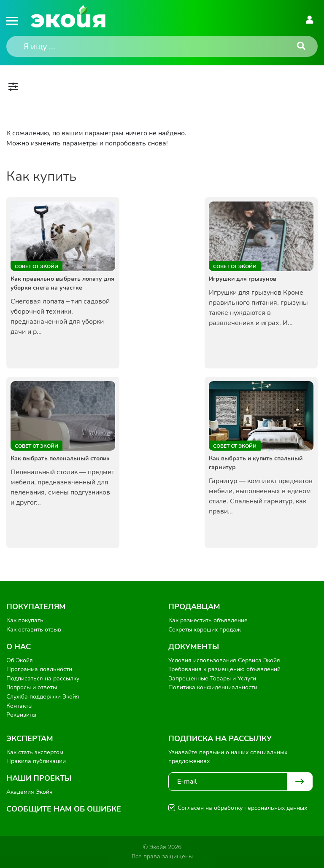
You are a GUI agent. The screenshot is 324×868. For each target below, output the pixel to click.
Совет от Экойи (36, 266)
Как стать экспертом (35, 752)
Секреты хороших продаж (205, 630)
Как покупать (25, 620)
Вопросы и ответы (32, 687)
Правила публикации (36, 761)
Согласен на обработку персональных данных (242, 808)
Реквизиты (21, 715)
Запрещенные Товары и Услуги (212, 679)
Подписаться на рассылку (43, 679)
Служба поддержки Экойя (43, 697)
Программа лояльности (39, 669)
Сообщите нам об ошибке (64, 809)
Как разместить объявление (208, 620)
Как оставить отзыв (34, 630)
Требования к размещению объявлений (224, 669)
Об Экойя (20, 660)
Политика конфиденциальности (213, 687)
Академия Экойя (30, 792)
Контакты (19, 706)
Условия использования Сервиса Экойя (224, 660)
